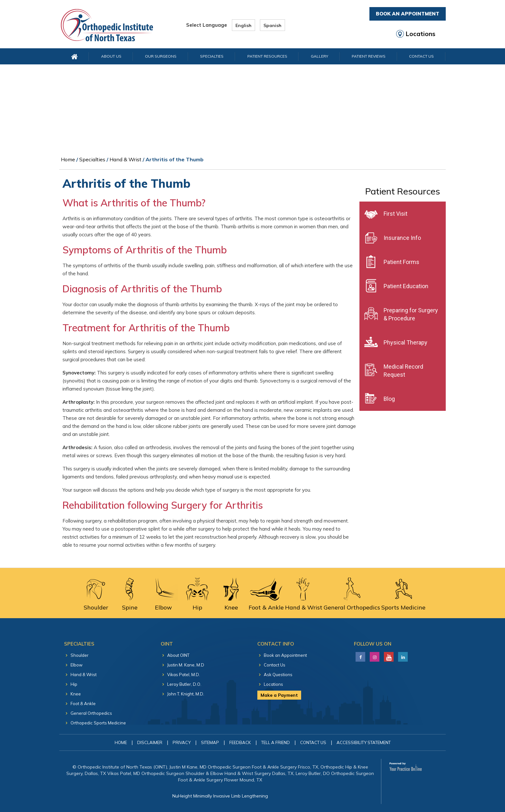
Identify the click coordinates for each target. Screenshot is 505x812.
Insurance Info (402, 238)
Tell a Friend (276, 742)
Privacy (182, 742)
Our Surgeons (161, 56)
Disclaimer (150, 742)
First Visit (395, 214)
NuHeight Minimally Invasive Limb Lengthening (220, 796)
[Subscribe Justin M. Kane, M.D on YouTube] (388, 655)
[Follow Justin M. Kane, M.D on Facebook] (360, 655)
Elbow (76, 665)
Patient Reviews (369, 56)
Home (68, 159)
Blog (389, 399)
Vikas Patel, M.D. (184, 675)
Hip (74, 684)
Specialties (212, 56)
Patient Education (406, 286)
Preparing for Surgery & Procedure (411, 314)
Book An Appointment (408, 14)
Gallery (319, 56)
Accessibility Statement (364, 742)
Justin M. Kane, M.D (186, 665)
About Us (111, 56)
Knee (76, 694)
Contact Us (421, 56)
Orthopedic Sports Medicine (98, 723)
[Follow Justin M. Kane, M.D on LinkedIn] (374, 655)
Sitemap (210, 742)
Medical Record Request (403, 371)
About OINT (178, 655)
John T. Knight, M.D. (186, 694)
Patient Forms (401, 262)
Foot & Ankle (83, 703)
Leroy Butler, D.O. (184, 684)
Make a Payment (279, 695)
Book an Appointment (285, 655)
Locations (421, 34)
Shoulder (80, 655)
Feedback (240, 742)
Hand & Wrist (125, 159)
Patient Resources (267, 56)
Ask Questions (278, 675)
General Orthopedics (91, 713)
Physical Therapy (405, 342)
